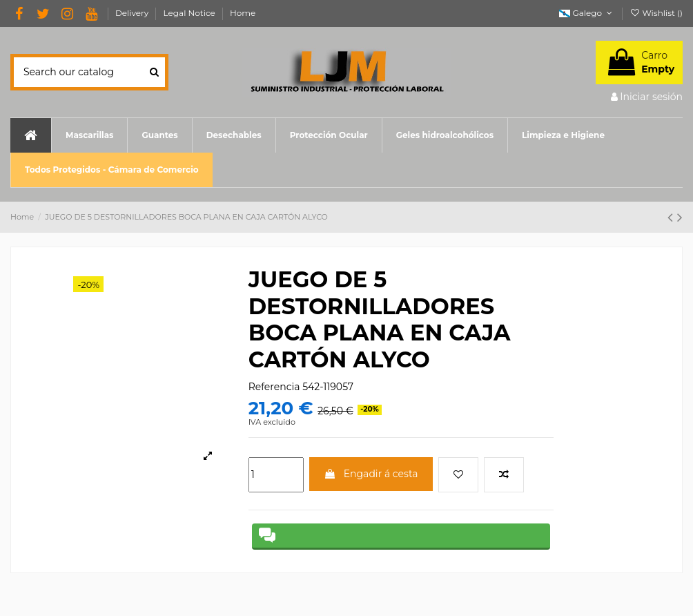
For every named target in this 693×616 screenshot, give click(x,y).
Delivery (133, 13)
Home (243, 13)
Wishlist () (656, 13)
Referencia (274, 387)
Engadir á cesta (371, 474)
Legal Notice (191, 13)
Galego (587, 13)
